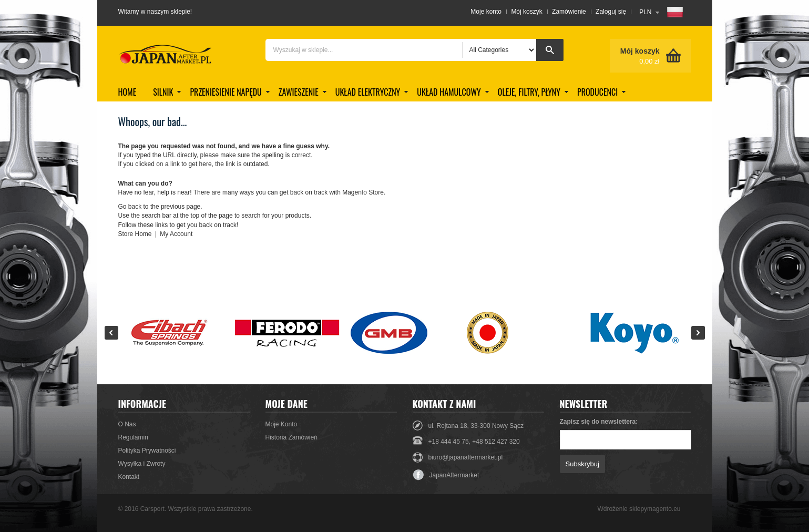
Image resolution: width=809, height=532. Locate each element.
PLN (645, 12)
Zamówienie (569, 12)
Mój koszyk (526, 12)
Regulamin (133, 437)
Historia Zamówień (291, 437)
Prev (111, 333)
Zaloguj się (611, 12)
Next (698, 333)
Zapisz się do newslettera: (599, 422)
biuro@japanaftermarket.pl (466, 457)
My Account (176, 234)
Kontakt (129, 477)
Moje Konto (281, 424)
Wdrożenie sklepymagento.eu (639, 509)
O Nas (127, 424)
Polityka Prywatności (147, 451)
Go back (130, 207)
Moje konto (486, 12)
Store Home (135, 234)
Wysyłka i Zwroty (142, 464)
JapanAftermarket (446, 475)
